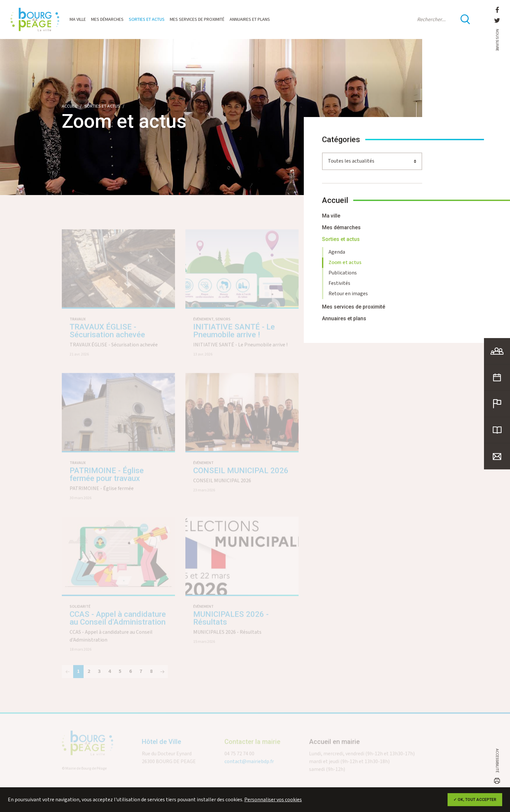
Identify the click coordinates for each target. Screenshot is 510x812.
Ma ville (78, 20)
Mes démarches (107, 20)
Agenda (337, 256)
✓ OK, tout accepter (475, 800)
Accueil (70, 106)
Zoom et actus (345, 266)
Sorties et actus (147, 20)
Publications (343, 277)
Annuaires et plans (250, 20)
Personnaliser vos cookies (273, 800)
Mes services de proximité (197, 20)
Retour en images (348, 298)
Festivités (339, 287)
